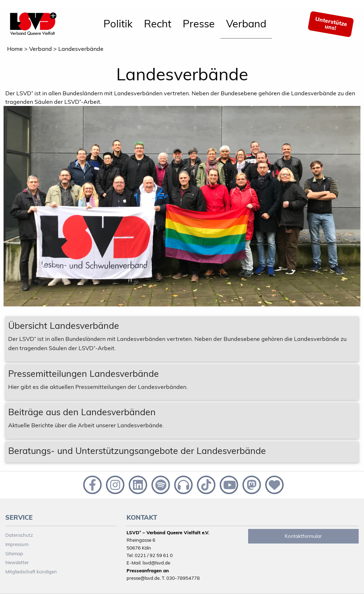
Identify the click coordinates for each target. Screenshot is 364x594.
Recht (158, 23)
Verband (246, 23)
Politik (118, 23)
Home (15, 49)
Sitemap (14, 553)
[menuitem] (118, 24)
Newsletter (17, 562)
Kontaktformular (303, 536)
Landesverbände (81, 49)
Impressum (17, 544)
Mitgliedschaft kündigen (31, 572)
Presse (199, 23)
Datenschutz (19, 535)
